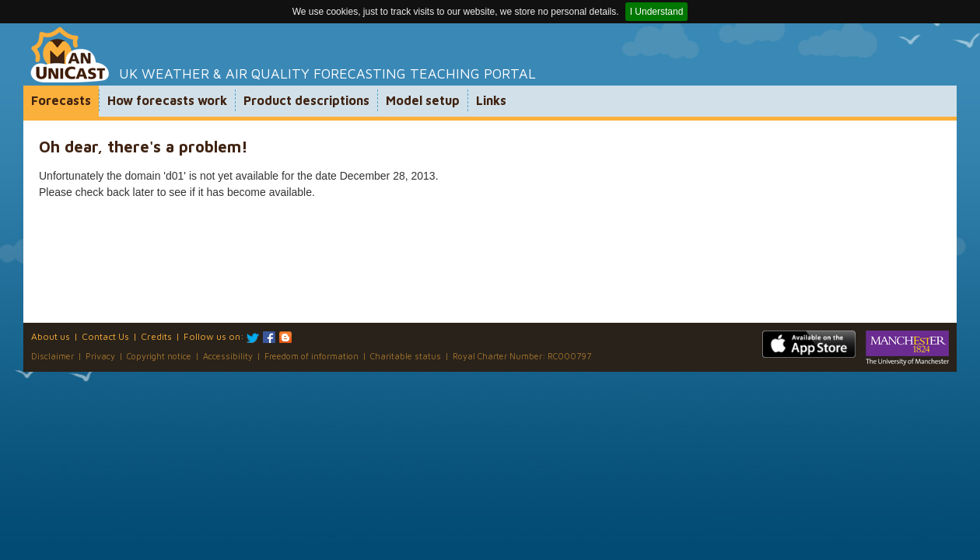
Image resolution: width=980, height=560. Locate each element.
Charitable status (406, 356)
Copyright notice (159, 356)
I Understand (657, 12)
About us (51, 336)
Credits (156, 336)
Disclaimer (52, 356)
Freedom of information (311, 356)
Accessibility (228, 356)
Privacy (100, 356)
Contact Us (105, 336)
